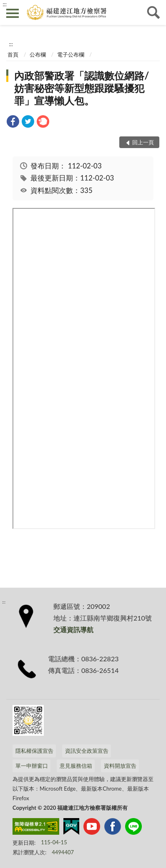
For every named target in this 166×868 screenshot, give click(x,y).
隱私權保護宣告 (34, 751)
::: (5, 4)
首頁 (13, 54)
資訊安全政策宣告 (87, 751)
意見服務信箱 (76, 766)
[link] (13, 122)
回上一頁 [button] (143, 142)
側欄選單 (13, 13)
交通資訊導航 (73, 629)
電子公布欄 (71, 54)
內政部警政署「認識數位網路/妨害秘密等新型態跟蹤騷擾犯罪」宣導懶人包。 (82, 88)
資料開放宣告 (120, 766)
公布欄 (38, 54)
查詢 (153, 12)
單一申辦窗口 (32, 766)
